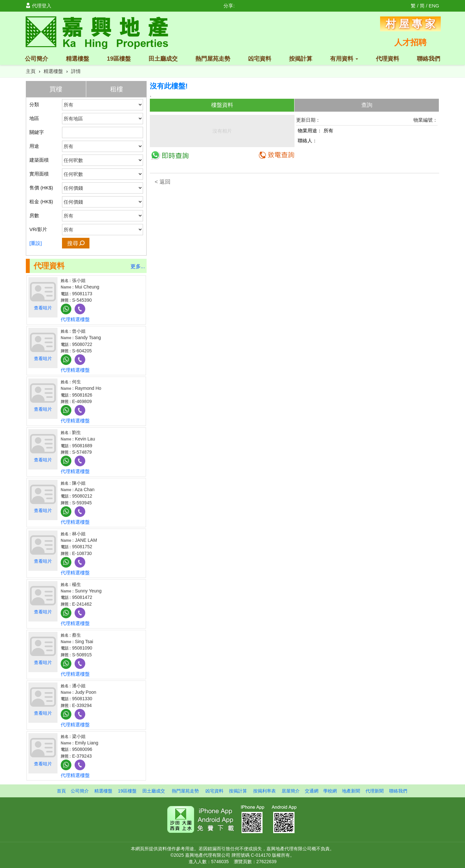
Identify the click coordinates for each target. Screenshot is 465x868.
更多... (138, 266)
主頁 (31, 71)
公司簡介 (36, 59)
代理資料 (387, 59)
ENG (434, 6)
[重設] (36, 243)
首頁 (61, 791)
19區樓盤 (119, 59)
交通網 (312, 791)
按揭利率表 (264, 791)
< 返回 (163, 182)
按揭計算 (301, 59)
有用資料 (344, 59)
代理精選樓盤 (75, 319)
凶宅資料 (260, 59)
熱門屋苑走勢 (213, 59)
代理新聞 (375, 791)
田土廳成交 (163, 59)
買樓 (56, 89)
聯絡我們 (429, 59)
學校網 (330, 791)
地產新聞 (351, 791)
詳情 (76, 71)
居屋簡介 (291, 791)
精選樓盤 (77, 59)
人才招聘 (410, 42)
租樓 (117, 89)
